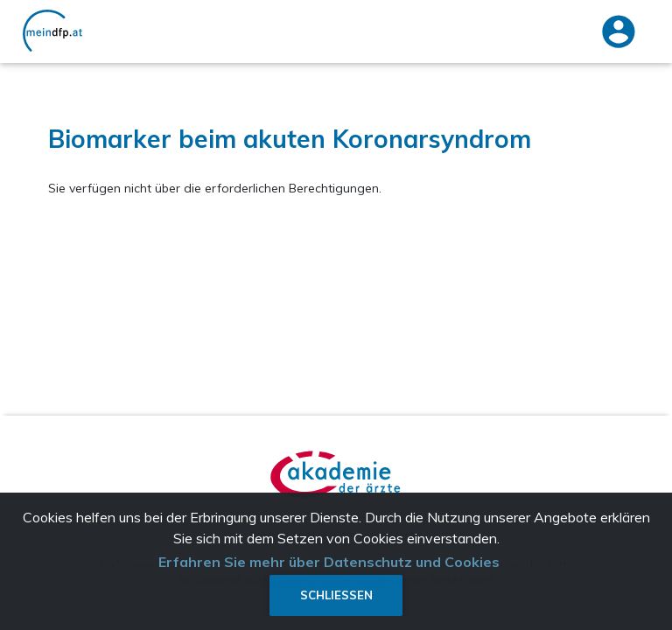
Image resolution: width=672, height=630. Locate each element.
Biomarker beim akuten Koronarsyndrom (290, 139)
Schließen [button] (336, 595)
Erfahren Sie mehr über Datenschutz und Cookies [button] (329, 562)
